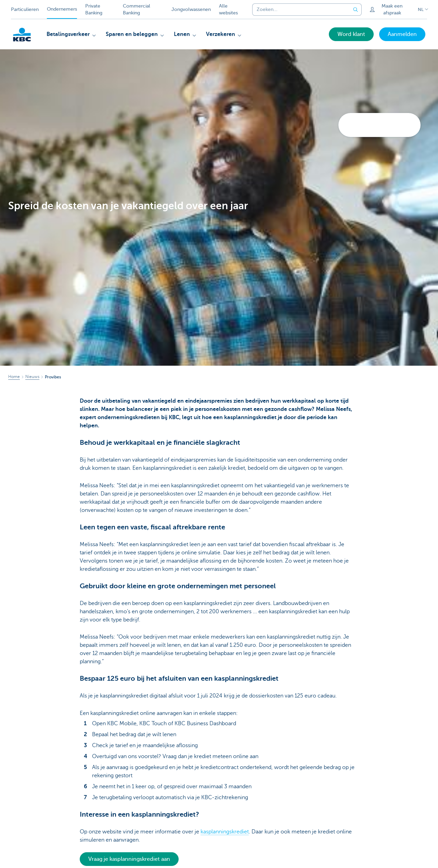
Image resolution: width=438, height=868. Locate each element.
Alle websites (228, 9)
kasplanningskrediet (225, 832)
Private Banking (94, 9)
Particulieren (25, 9)
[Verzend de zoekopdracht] (356, 10)
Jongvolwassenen (191, 9)
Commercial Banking (137, 9)
